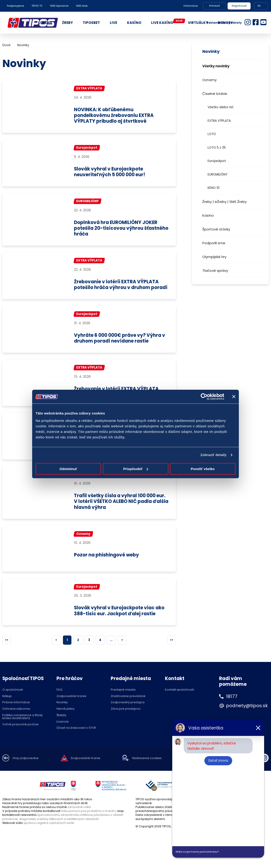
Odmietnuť (68, 469)
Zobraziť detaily (214, 455)
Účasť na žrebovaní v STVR (76, 740)
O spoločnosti (13, 702)
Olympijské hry (214, 257)
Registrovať (239, 6)
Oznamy (209, 80)
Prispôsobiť (136, 469)
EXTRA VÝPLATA (219, 121)
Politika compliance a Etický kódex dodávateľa (23, 729)
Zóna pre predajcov (126, 721)
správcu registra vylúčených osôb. (49, 835)
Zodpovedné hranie (71, 708)
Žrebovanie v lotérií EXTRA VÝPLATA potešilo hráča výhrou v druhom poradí (117, 288)
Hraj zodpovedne (26, 770)
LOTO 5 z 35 (217, 148)
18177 (232, 709)
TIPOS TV (37, 6)
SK (259, 6)
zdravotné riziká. (79, 819)
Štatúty (61, 728)
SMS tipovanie (59, 6)
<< (7, 652)
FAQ (59, 702)
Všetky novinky (216, 66)
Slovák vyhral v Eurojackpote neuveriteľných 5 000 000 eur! (111, 172)
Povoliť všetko (203, 469)
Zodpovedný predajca (128, 715)
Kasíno (208, 215)
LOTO (212, 134)
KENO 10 (214, 188)
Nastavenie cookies (147, 770)
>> (172, 652)
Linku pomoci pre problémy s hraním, (89, 823)
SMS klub (82, 6)
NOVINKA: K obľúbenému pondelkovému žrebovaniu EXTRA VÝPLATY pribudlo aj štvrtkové (115, 116)
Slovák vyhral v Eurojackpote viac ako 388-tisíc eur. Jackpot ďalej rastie (120, 623)
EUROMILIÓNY (217, 174)
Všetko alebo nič (221, 107)
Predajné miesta (123, 702)
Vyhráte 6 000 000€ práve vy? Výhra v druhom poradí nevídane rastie (120, 344)
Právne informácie (16, 715)
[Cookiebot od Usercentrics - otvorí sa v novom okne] (204, 397)
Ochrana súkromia (16, 721)
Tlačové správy (215, 271)
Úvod (6, 45)
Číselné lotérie (215, 94)
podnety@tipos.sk (247, 718)
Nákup (7, 708)
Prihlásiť (215, 6)
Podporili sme (214, 243)
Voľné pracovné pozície (20, 737)
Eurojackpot (217, 161)
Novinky (23, 45)
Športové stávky (216, 229)
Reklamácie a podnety (224, 23)
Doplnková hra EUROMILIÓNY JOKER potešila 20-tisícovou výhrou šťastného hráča (116, 228)
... (111, 652)
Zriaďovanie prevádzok (128, 708)
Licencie (63, 734)
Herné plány (66, 721)
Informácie (191, 6)
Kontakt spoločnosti (179, 702)
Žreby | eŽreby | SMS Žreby (224, 202)
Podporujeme (15, 6)
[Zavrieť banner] (234, 397)
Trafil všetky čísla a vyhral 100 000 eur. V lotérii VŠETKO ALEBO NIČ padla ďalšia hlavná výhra (121, 514)
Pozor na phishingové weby (107, 567)
